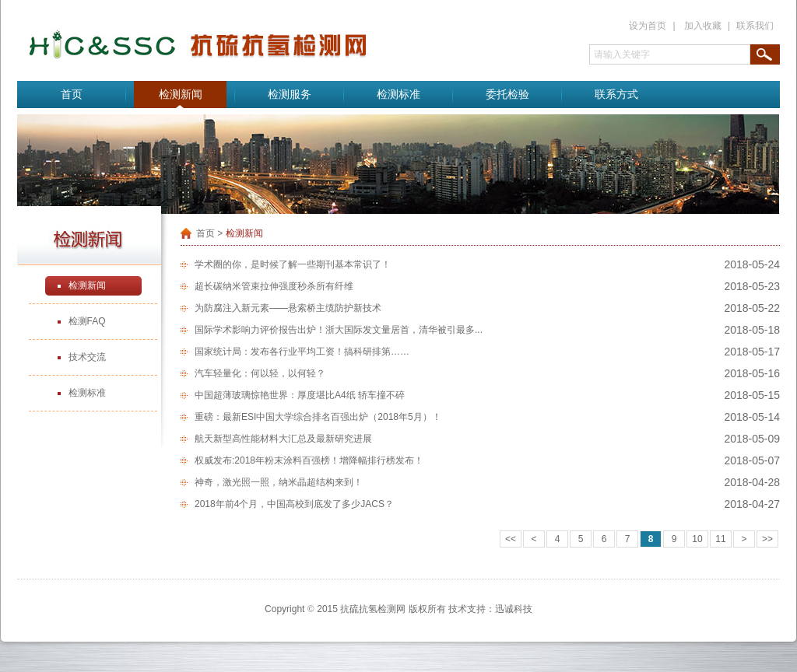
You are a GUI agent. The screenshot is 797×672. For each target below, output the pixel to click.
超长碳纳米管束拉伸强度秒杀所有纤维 (274, 286)
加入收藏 (703, 26)
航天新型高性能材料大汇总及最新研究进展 (283, 439)
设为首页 (648, 26)
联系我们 (755, 26)
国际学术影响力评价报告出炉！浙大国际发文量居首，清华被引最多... (339, 330)
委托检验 (507, 94)
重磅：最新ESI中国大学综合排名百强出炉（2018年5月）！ (318, 417)
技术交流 (87, 357)
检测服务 (290, 94)
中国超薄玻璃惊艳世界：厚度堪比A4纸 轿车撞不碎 (300, 395)
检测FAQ (87, 321)
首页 (72, 94)
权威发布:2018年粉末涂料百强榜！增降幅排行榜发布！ (309, 460)
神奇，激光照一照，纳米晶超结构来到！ (279, 482)
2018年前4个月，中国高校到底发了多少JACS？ (294, 504)
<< (511, 539)
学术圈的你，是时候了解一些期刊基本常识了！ (293, 264)
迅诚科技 (514, 609)
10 (697, 539)
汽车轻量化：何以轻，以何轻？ (260, 373)
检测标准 (398, 94)
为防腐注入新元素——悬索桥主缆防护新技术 (288, 308)
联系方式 (616, 94)
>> (767, 539)
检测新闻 (181, 94)
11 (720, 539)
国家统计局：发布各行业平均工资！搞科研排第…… (302, 352)
